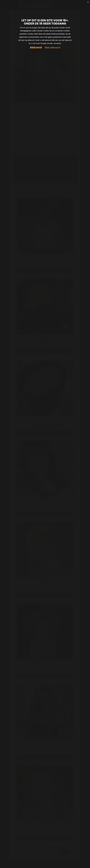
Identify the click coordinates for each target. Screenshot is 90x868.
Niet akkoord (52, 48)
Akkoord (36, 48)
